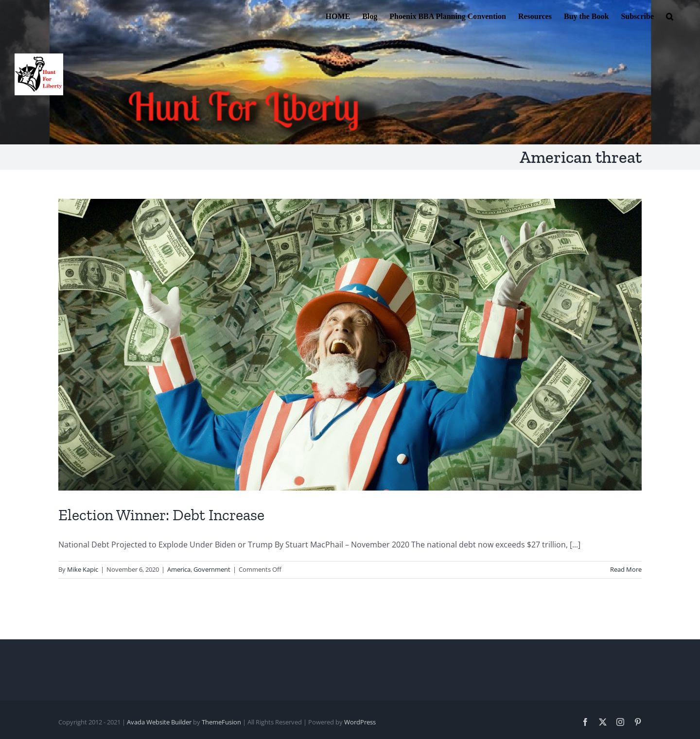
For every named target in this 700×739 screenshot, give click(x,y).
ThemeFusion (221, 722)
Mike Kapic (83, 569)
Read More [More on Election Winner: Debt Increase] (626, 569)
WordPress (360, 722)
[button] (670, 16)
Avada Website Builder (159, 722)
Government (212, 569)
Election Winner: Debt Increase (161, 515)
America (179, 569)
